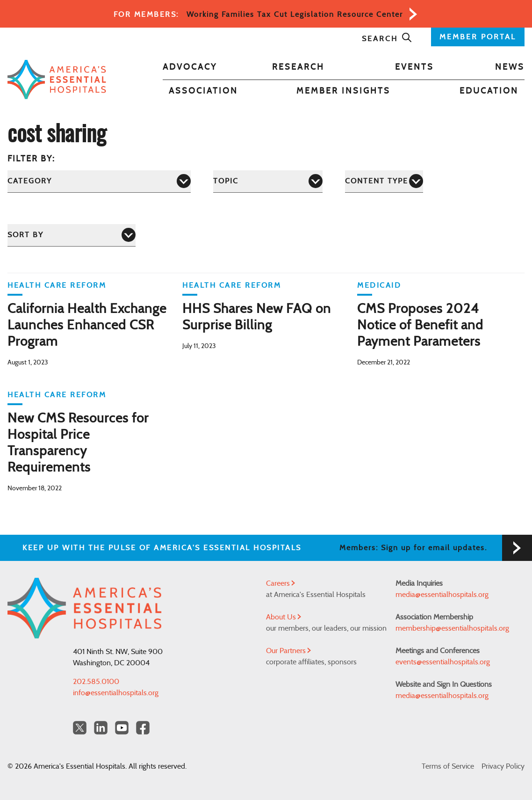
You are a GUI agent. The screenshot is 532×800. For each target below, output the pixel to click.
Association (203, 91)
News (510, 67)
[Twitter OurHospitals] (80, 728)
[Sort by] (72, 235)
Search (387, 39)
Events (414, 67)
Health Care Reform (57, 285)
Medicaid (379, 285)
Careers (280, 583)
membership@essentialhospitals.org (452, 628)
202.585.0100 (96, 682)
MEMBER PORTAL (478, 37)
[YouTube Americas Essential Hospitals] (122, 728)
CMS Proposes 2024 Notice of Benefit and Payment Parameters (420, 326)
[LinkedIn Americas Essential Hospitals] (101, 728)
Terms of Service (448, 766)
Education (489, 91)
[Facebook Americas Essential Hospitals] (143, 728)
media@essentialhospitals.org (442, 595)
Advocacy (190, 67)
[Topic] (268, 181)
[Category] (99, 181)
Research (298, 67)
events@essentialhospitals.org (443, 662)
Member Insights (343, 91)
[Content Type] (384, 181)
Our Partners (288, 651)
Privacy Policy (503, 766)
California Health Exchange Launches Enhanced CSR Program (87, 326)
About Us (284, 617)
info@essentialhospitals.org (116, 693)
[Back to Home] (57, 80)
